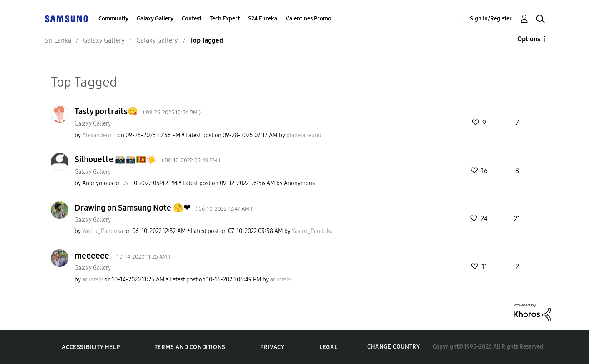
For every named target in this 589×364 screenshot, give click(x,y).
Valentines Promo (308, 19)
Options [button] (529, 39)
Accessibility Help (91, 347)
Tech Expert (225, 19)
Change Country (394, 347)
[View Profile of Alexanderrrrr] (99, 135)
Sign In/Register (491, 19)
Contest (192, 19)
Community (113, 19)
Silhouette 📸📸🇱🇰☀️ (147, 159)
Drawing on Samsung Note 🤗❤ (163, 208)
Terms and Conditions (190, 347)
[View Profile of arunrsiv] (93, 280)
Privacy (272, 347)
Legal (328, 347)
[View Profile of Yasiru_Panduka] (103, 231)
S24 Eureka (263, 19)
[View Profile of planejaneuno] (304, 135)
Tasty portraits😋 (138, 111)
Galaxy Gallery (155, 19)
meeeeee (122, 256)
